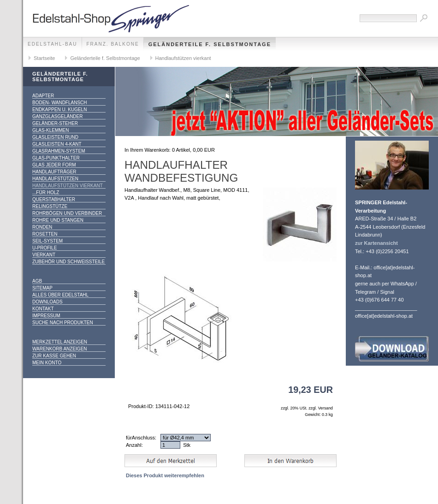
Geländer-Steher (55, 123)
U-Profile (44, 248)
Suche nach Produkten (63, 323)
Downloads (47, 302)
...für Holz (46, 193)
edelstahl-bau (53, 44)
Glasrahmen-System (59, 151)
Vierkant (44, 255)
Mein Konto (47, 363)
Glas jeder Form (54, 165)
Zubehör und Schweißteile (68, 262)
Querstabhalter (54, 199)
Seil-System (47, 241)
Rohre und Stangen (58, 220)
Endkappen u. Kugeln (59, 110)
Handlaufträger (54, 172)
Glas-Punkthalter (56, 158)
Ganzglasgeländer (57, 116)
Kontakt (43, 309)
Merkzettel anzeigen (60, 342)
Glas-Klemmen (50, 130)
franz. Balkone (113, 44)
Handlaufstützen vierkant (183, 58)
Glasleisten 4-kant (57, 144)
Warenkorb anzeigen (60, 349)
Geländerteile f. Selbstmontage (210, 44)
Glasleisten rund (55, 137)
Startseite (44, 58)
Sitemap (42, 288)
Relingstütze (50, 206)
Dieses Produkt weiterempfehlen (165, 475)
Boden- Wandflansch (60, 103)
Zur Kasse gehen (54, 356)
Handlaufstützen (55, 179)
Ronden (42, 227)
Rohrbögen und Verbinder (67, 213)
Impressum (46, 316)
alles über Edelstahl (60, 295)
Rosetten (45, 234)
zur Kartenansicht (376, 243)
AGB (37, 281)
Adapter (43, 96)
